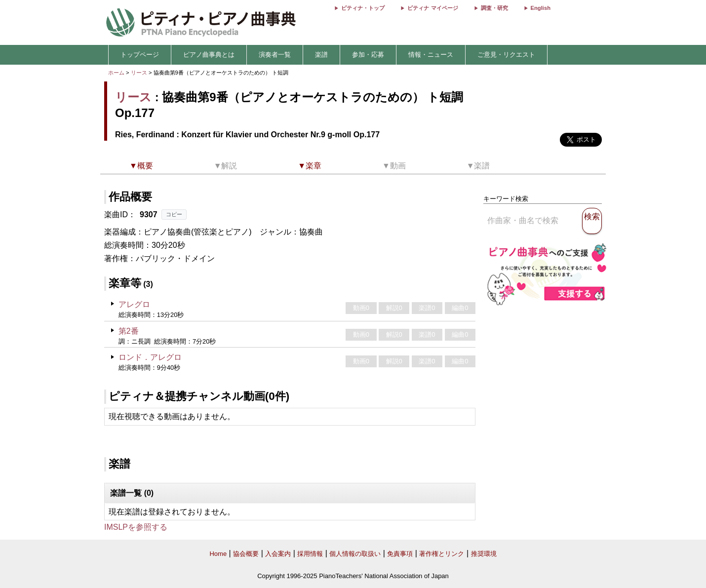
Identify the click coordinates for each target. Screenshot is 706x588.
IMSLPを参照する (136, 527)
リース (139, 73)
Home (218, 554)
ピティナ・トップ (363, 8)
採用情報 (310, 554)
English (541, 8)
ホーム (116, 73)
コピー (174, 214)
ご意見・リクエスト (506, 55)
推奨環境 (484, 554)
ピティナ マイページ (432, 8)
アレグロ (134, 304)
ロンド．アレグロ (150, 357)
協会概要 (246, 554)
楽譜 (321, 55)
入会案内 (278, 554)
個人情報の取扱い (355, 554)
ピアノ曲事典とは (209, 55)
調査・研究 (494, 8)
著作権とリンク (442, 554)
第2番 (129, 331)
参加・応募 (368, 55)
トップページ (140, 55)
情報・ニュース (431, 55)
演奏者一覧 (275, 55)
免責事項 (400, 554)
